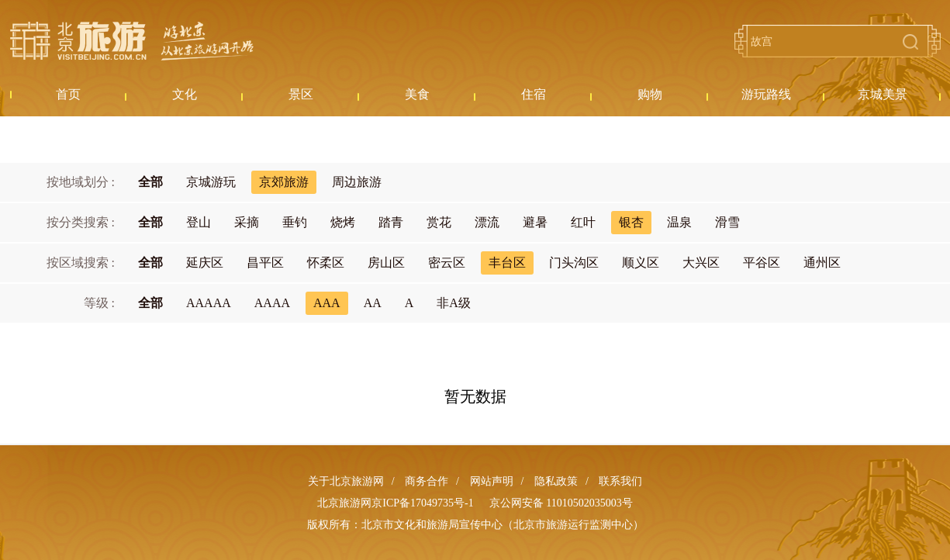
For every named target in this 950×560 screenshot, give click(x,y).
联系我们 (620, 481)
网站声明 (492, 481)
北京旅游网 (132, 41)
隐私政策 (556, 481)
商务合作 (427, 481)
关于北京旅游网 (346, 481)
